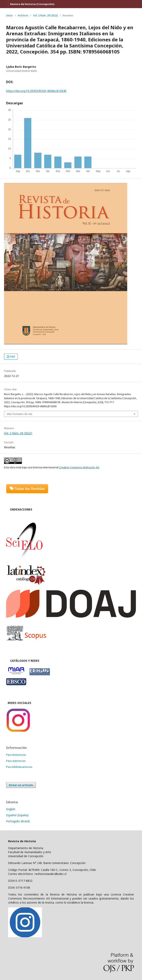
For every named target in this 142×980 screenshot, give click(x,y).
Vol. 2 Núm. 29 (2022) (45, 15)
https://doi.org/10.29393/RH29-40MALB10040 (36, 91)
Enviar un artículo (21, 785)
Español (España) (17, 815)
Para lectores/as (16, 755)
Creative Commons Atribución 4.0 (79, 467)
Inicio (9, 15)
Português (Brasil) (18, 821)
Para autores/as (16, 761)
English (11, 809)
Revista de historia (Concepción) (32, 4)
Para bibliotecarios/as (19, 767)
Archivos (23, 15)
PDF (12, 357)
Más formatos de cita (20, 414)
